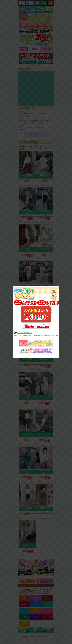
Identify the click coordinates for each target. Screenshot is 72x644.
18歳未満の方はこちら (25, 333)
